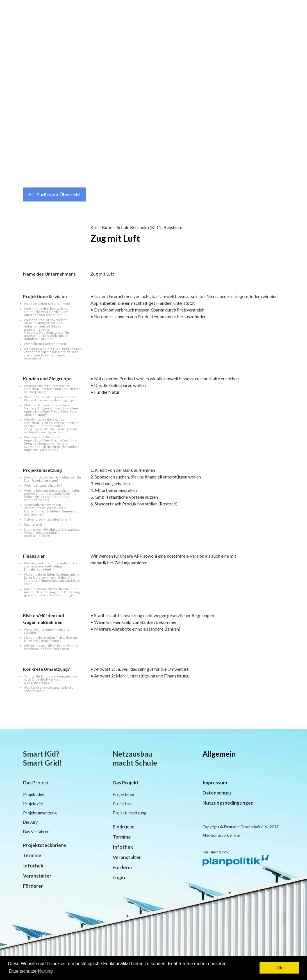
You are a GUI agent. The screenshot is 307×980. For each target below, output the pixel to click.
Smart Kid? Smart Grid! (43, 758)
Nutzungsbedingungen (228, 803)
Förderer (33, 886)
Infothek (33, 866)
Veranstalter (37, 876)
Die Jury (30, 822)
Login (119, 877)
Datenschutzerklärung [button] (31, 971)
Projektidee (34, 794)
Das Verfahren (36, 832)
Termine (32, 855)
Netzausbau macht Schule (135, 758)
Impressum (215, 783)
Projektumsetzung (40, 813)
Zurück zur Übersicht (54, 194)
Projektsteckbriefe (45, 845)
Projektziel (33, 804)
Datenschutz (217, 793)
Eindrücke (124, 827)
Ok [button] (279, 968)
